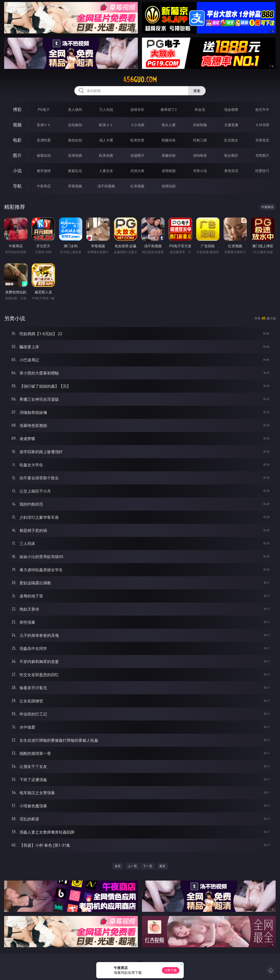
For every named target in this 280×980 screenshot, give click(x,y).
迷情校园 (169, 171)
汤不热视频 (106, 186)
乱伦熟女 (231, 140)
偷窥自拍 (44, 155)
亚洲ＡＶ (44, 125)
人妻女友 (106, 171)
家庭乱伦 (75, 171)
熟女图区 (231, 155)
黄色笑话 (231, 171)
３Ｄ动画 (137, 125)
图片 (17, 155)
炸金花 (200, 110)
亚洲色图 (75, 155)
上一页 (132, 866)
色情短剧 (169, 186)
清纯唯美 (200, 155)
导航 (17, 186)
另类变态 (262, 140)
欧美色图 (106, 155)
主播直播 (231, 125)
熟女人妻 (169, 125)
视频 (17, 125)
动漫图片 (137, 155)
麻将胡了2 (169, 110)
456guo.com (140, 80)
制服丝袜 (169, 140)
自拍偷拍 (75, 125)
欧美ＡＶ (106, 125)
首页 (118, 866)
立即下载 (171, 970)
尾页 (162, 866)
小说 (17, 171)
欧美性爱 (137, 140)
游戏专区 (137, 110)
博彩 (17, 109)
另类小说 (200, 171)
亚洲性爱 (44, 140)
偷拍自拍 (75, 140)
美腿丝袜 (169, 155)
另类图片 (262, 155)
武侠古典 (137, 171)
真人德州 (75, 110)
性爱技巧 (262, 171)
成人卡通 (106, 140)
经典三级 (200, 140)
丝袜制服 (200, 125)
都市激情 (44, 171)
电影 (17, 140)
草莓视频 (75, 186)
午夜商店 (44, 186)
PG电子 (44, 110)
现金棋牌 (231, 110)
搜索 (197, 91)
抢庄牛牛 (262, 110)
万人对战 (106, 110)
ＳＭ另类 (262, 125)
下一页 (148, 866)
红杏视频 (137, 186)
